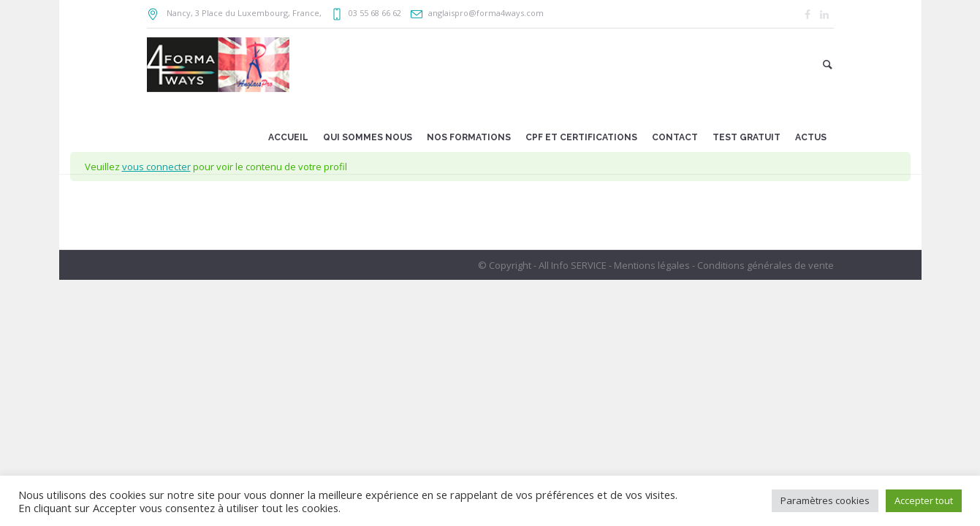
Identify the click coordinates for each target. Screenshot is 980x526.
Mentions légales (652, 265)
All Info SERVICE (573, 265)
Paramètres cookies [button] (825, 500)
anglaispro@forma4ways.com (486, 13)
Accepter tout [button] (924, 500)
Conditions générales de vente (766, 265)
